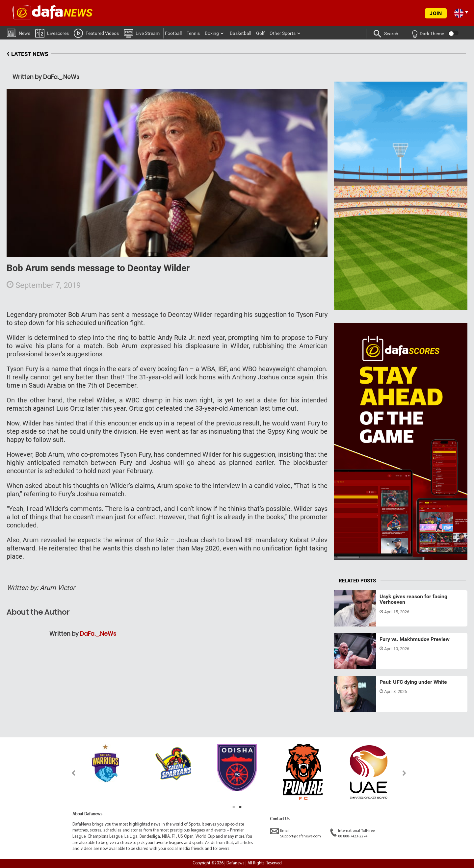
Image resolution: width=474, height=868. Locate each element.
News (19, 32)
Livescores (52, 33)
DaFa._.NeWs (98, 634)
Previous (70, 773)
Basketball (240, 33)
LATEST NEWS (27, 54)
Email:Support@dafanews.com (295, 833)
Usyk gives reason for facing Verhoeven (413, 599)
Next (404, 773)
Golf (260, 33)
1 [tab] (234, 807)
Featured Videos (96, 33)
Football (173, 33)
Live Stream (142, 33)
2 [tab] (240, 807)
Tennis (193, 33)
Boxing (212, 33)
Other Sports (283, 33)
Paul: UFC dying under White (413, 682)
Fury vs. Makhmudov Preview (415, 639)
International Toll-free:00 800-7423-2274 (353, 833)
